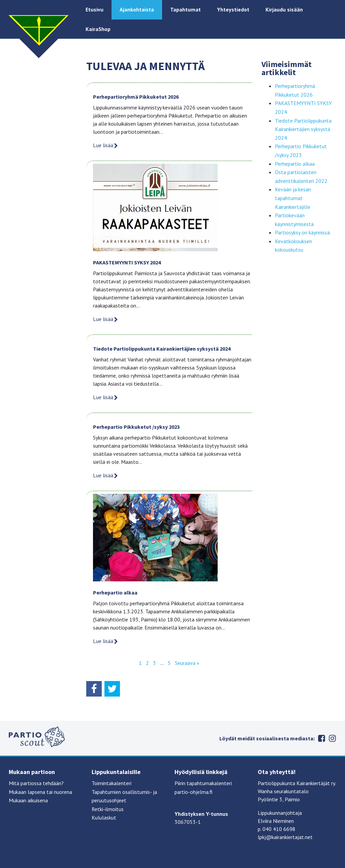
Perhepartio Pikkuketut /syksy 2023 (136, 427)
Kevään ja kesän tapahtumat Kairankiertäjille (293, 198)
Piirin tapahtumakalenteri (203, 783)
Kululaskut (104, 817)
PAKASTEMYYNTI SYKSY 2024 (127, 262)
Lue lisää (106, 145)
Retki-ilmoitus (108, 809)
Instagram (332, 738)
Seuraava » (187, 663)
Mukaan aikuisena (28, 800)
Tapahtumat (185, 9)
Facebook (321, 738)
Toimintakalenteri (112, 783)
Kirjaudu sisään (284, 9)
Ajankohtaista (137, 9)
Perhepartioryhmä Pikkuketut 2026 (136, 97)
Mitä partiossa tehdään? (36, 783)
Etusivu (95, 9)
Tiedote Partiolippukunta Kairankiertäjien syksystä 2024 (162, 349)
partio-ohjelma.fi (194, 792)
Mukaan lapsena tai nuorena (40, 792)
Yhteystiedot (233, 9)
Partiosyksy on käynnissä (302, 232)
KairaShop (98, 29)
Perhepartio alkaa (115, 592)
